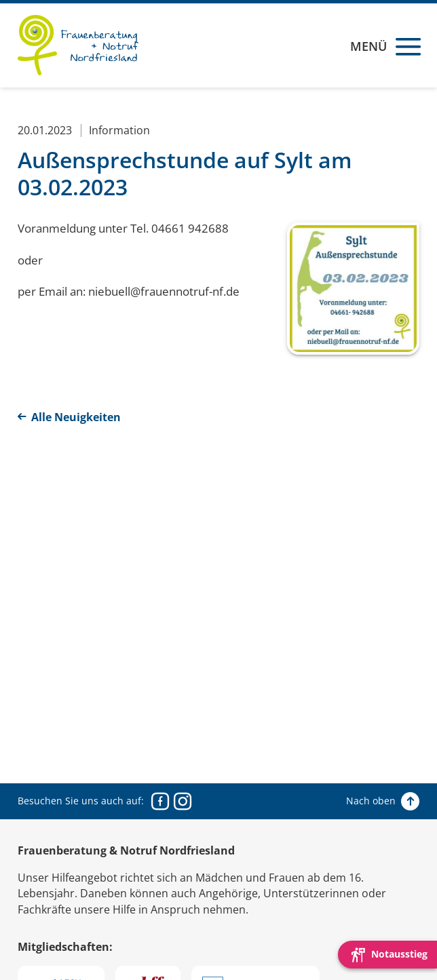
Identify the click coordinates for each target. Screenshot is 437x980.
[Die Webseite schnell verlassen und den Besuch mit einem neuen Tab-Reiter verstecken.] (387, 955)
